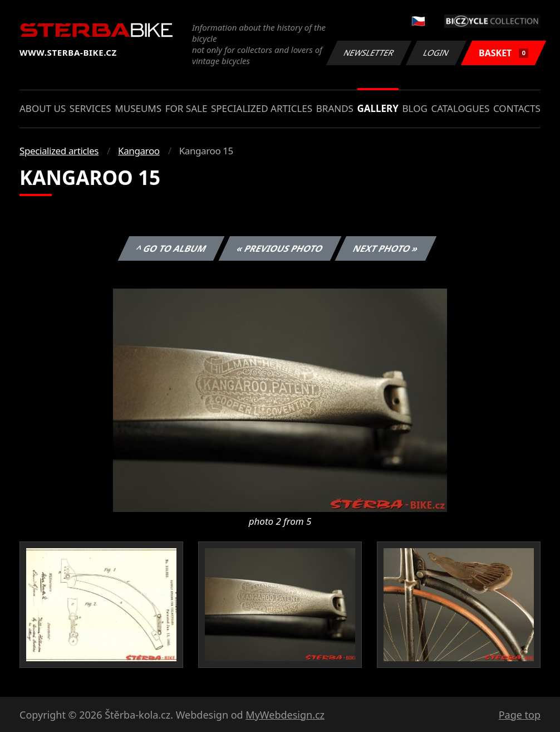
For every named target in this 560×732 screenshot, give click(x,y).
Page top (520, 715)
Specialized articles (262, 108)
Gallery (378, 108)
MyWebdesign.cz (285, 715)
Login (436, 53)
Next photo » (386, 248)
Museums (138, 108)
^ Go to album (171, 248)
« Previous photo (280, 248)
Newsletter (369, 53)
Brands (335, 108)
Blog (415, 108)
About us (43, 108)
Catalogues (460, 108)
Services (90, 108)
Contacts (517, 108)
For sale (186, 108)
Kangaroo (139, 151)
